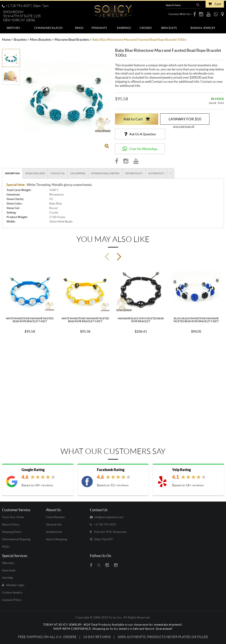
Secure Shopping (56, 539)
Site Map (8, 578)
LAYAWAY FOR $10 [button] (185, 119)
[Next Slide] (119, 257)
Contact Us (58, 173)
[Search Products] (180, 5)
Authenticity (156, 173)
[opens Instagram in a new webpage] (201, 14)
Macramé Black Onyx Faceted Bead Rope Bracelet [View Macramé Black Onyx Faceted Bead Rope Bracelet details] (141, 320)
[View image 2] (11, 75)
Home (6, 40)
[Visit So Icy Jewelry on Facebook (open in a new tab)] (91, 565)
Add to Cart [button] (137, 119)
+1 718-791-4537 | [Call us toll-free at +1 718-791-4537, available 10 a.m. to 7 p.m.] (25, 6)
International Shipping (105, 173)
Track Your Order (13, 517)
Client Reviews (55, 517)
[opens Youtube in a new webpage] (209, 14)
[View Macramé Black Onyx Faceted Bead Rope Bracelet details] (141, 290)
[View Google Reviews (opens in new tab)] (39, 477)
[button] (23, 16)
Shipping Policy (12, 532)
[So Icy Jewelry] (113, 9)
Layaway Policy (12, 600)
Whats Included (35, 173)
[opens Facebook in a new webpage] (195, 14)
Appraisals (9, 570)
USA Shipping (78, 173)
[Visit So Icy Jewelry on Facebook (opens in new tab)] (117, 161)
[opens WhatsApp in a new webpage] (216, 14)
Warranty (8, 563)
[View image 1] (11, 58)
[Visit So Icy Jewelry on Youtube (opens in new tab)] (136, 161)
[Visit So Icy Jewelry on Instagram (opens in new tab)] (126, 161)
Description (12, 173)
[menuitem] (13, 28)
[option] (11, 58)
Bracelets (20, 40)
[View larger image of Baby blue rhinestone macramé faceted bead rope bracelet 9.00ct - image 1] (67, 97)
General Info (54, 524)
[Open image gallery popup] (107, 146)
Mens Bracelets (41, 40)
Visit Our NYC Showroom (108, 532)
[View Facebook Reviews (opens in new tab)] (114, 477)
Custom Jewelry (12, 592)
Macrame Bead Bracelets (72, 40)
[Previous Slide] (107, 257)
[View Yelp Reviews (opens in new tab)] (189, 477)
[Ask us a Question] (140, 134)
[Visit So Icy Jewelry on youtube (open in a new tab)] (116, 565)
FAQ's (6, 547)
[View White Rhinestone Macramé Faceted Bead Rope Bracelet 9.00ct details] (30, 290)
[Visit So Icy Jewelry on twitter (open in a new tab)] (99, 565)
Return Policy (134, 173)
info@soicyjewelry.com (107, 517)
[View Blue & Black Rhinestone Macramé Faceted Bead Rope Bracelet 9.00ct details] (196, 290)
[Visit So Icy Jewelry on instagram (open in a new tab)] (107, 565)
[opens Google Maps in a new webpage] (223, 14)
